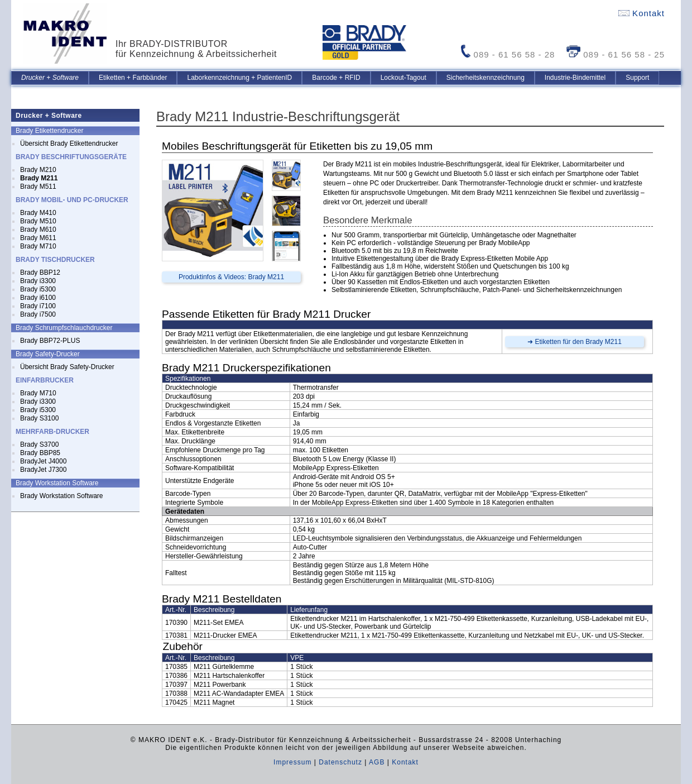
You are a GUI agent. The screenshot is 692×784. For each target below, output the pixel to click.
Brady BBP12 (40, 273)
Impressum (292, 762)
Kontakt (641, 13)
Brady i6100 (38, 298)
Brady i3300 (38, 281)
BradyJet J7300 (43, 470)
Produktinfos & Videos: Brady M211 (231, 277)
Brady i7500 (38, 314)
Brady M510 (38, 221)
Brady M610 (38, 230)
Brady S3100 (39, 418)
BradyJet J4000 (43, 461)
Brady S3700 (39, 444)
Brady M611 (38, 238)
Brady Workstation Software (62, 496)
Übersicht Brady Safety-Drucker (67, 367)
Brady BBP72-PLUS (50, 341)
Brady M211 (39, 178)
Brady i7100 (38, 306)
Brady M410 (38, 213)
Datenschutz (340, 762)
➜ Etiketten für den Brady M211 (575, 342)
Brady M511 (38, 187)
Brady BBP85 (40, 453)
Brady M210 (38, 170)
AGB (377, 762)
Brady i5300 (38, 289)
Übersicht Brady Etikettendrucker (69, 144)
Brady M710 (38, 246)
